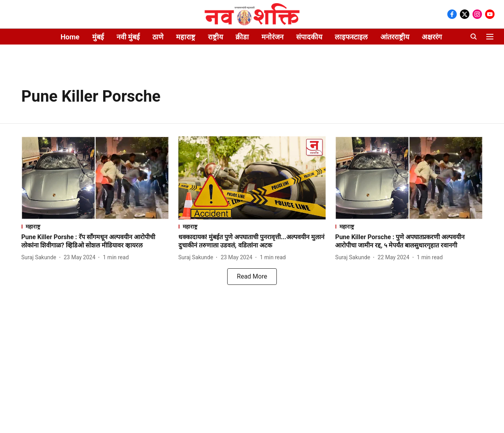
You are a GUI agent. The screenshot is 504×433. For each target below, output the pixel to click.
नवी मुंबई (128, 37)
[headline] (95, 242)
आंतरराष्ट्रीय (395, 37)
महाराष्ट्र (186, 37)
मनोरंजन (272, 37)
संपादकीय (309, 37)
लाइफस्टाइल (351, 37)
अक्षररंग (432, 37)
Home (70, 37)
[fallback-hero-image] (95, 178)
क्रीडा (242, 37)
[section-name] (95, 226)
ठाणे (158, 37)
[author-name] (40, 257)
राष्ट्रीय (215, 37)
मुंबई (98, 37)
